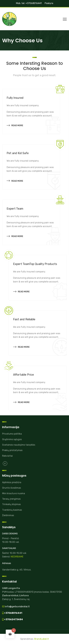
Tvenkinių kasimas (12, 510)
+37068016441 (13, 613)
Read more (15, 125)
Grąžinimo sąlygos (12, 439)
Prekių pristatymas (12, 450)
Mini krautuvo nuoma (14, 493)
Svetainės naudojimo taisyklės (19, 445)
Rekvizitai (7, 456)
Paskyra (49, 3)
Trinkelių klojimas (11, 504)
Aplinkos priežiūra (12, 482)
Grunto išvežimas (12, 488)
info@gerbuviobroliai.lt (17, 607)
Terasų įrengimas (11, 499)
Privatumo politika (12, 434)
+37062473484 (13, 619)
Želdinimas (8, 515)
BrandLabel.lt (42, 639)
